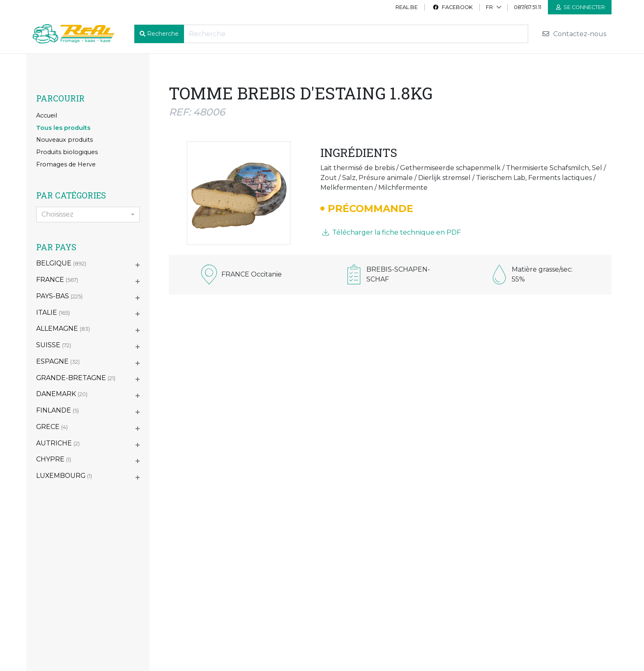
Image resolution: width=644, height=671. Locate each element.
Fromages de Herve (66, 164)
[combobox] (88, 214)
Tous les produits (63, 128)
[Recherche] (356, 34)
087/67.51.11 (528, 7)
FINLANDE (57, 410)
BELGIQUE (61, 263)
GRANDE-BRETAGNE (76, 378)
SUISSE (54, 345)
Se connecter (581, 7)
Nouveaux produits (64, 140)
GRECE (52, 427)
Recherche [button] (163, 34)
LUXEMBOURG (64, 476)
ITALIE (53, 312)
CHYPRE (54, 459)
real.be (407, 7)
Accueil (47, 115)
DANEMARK (62, 394)
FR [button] (489, 7)
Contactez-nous (574, 34)
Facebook (453, 7)
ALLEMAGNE (63, 329)
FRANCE (57, 280)
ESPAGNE (58, 361)
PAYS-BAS (59, 296)
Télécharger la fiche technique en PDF (392, 232)
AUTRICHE (58, 443)
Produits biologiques (67, 152)
